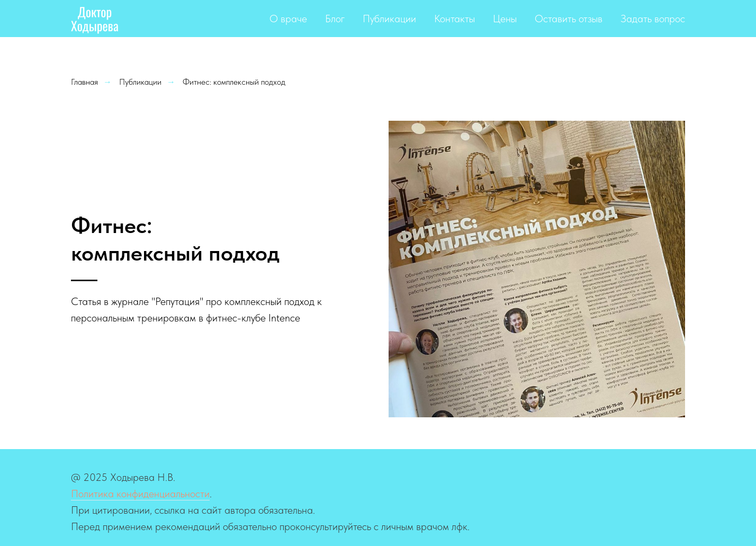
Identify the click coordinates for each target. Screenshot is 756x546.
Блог (335, 19)
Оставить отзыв (569, 19)
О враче (288, 19)
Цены (505, 19)
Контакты (454, 19)
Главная (84, 82)
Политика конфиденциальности (140, 494)
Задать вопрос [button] (653, 19)
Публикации (389, 19)
